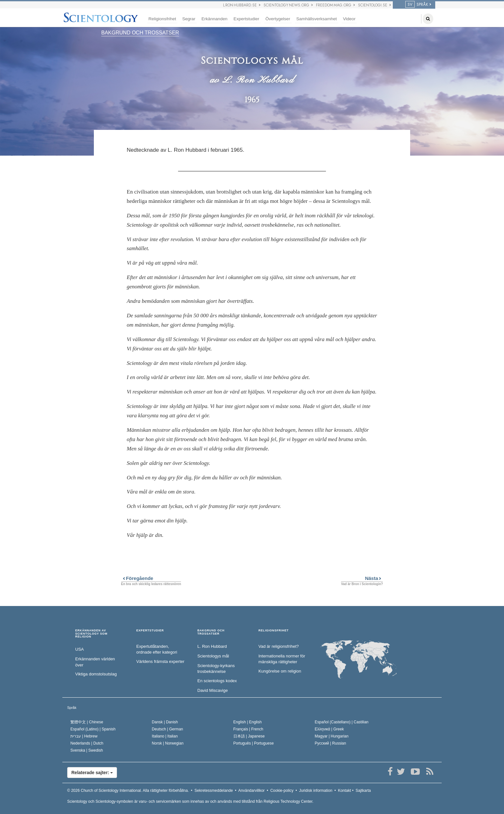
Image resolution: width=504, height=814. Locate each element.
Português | (254, 743)
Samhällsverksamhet (317, 19)
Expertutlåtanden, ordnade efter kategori (157, 649)
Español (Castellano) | (342, 722)
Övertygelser (278, 19)
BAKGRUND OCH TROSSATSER (140, 33)
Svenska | (87, 750)
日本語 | (249, 736)
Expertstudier (247, 19)
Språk (72, 708)
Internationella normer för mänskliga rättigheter (282, 659)
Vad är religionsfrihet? (279, 646)
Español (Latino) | (93, 729)
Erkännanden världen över (95, 662)
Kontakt (344, 791)
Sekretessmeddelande (214, 791)
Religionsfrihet (162, 19)
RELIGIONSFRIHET (274, 631)
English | (248, 722)
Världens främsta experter (160, 661)
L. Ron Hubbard (212, 646)
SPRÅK (417, 5)
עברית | (84, 736)
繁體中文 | (87, 722)
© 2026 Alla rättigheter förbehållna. (128, 791)
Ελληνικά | (329, 729)
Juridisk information (315, 791)
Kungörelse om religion (280, 671)
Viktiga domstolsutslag (96, 674)
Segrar (189, 19)
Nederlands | (87, 743)
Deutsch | (167, 729)
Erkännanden (215, 19)
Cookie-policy (282, 791)
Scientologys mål (213, 656)
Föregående (137, 578)
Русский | (330, 743)
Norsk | (168, 743)
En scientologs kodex (217, 681)
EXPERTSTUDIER (150, 631)
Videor (349, 19)
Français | (248, 729)
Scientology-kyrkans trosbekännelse (216, 669)
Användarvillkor (251, 791)
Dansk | (165, 722)
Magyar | (332, 736)
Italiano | (165, 736)
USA (80, 649)
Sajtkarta (363, 791)
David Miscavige (213, 690)
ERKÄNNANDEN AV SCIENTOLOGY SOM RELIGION (91, 634)
